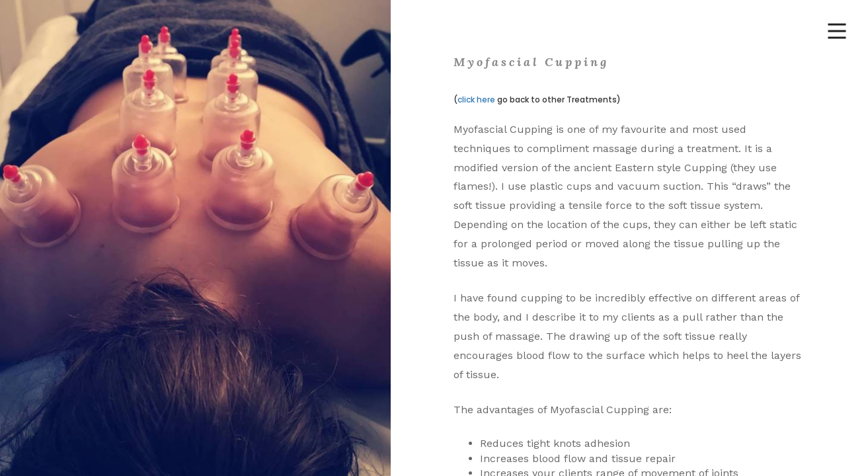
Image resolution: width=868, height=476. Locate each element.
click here (476, 99)
